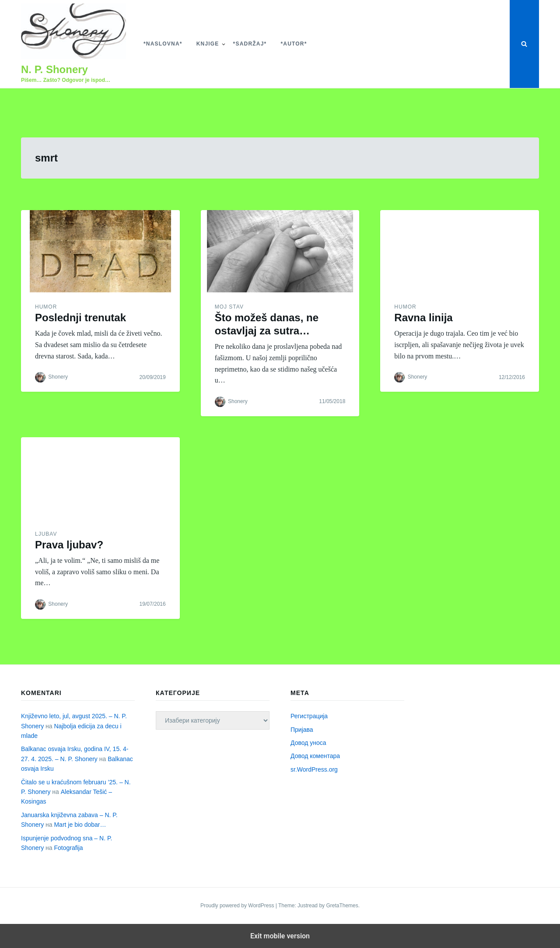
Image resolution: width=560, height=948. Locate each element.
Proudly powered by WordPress (238, 906)
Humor (46, 307)
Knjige (208, 44)
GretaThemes (342, 906)
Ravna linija (423, 318)
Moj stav (229, 307)
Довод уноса (308, 743)
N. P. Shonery (54, 69)
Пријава (302, 730)
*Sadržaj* (250, 44)
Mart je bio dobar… (80, 825)
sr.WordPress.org (314, 769)
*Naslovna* (163, 44)
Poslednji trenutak (80, 318)
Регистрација (309, 716)
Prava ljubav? (69, 545)
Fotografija (68, 848)
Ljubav (46, 534)
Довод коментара (315, 756)
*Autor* (294, 44)
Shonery (58, 377)
